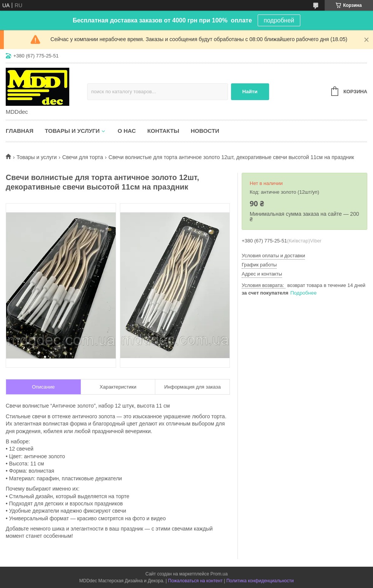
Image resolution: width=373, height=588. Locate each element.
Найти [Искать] (250, 92)
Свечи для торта (83, 157)
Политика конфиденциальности (260, 581)
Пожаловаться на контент (195, 581)
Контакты (163, 131)
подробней (279, 20)
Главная (20, 131)
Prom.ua (219, 574)
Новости (205, 131)
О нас (127, 131)
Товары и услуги (72, 131)
